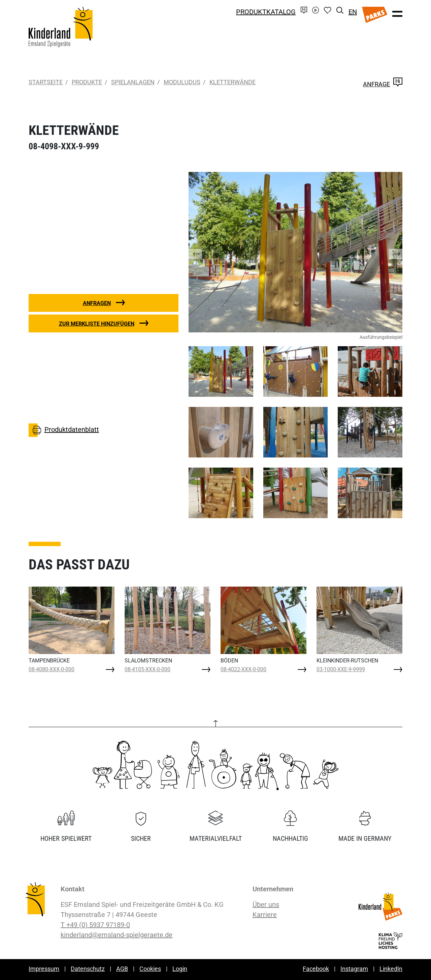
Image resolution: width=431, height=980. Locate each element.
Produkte (87, 82)
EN (353, 12)
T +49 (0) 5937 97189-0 (95, 925)
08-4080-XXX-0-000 (52, 669)
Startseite (46, 82)
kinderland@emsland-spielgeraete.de (117, 935)
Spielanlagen (133, 82)
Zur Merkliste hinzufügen (97, 324)
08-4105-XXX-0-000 (147, 669)
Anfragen (97, 303)
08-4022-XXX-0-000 (243, 669)
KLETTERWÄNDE (233, 82)
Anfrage (383, 84)
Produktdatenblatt (64, 430)
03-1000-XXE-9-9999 (341, 669)
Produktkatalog (266, 12)
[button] (202, 252)
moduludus (182, 82)
